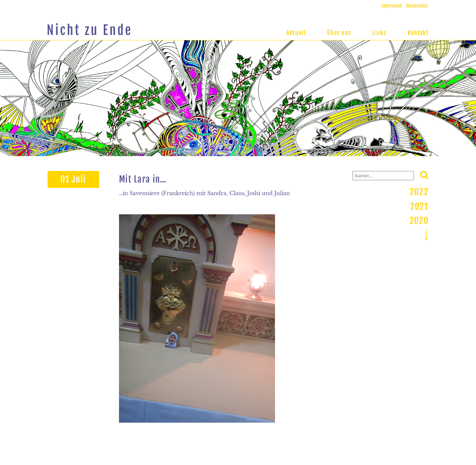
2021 (419, 206)
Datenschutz (417, 6)
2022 (419, 192)
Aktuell (296, 33)
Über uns (339, 33)
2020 (419, 221)
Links (379, 33)
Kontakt (418, 33)
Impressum (392, 6)
